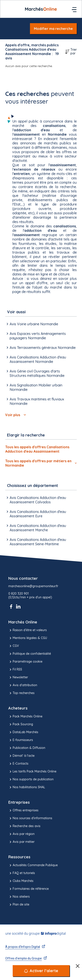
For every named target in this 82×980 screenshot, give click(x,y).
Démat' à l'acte (21, 756)
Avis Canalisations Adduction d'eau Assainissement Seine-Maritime (36, 542)
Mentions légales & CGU (28, 638)
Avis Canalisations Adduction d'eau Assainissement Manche (36, 528)
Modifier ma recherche (53, 29)
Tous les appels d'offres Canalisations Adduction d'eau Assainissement (37, 449)
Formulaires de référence (29, 889)
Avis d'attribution (23, 685)
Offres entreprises (23, 810)
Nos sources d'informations (30, 818)
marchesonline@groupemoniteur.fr (33, 586)
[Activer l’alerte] (41, 971)
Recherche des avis (24, 826)
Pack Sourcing (21, 724)
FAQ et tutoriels (22, 873)
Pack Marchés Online (25, 717)
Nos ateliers (19, 897)
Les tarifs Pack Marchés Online (32, 772)
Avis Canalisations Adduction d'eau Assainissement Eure (36, 514)
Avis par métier (21, 842)
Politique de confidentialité (30, 654)
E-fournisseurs (21, 740)
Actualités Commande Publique (33, 865)
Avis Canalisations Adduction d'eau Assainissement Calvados (36, 500)
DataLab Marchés (23, 732)
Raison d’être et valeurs (28, 630)
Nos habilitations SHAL (27, 787)
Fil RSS (15, 670)
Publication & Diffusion (27, 748)
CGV (14, 646)
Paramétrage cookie (25, 662)
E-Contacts (18, 764)
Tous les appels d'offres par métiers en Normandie (41, 463)
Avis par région (21, 834)
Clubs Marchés (21, 881)
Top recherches (21, 693)
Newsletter (18, 677)
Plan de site (19, 905)
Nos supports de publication (31, 779)
